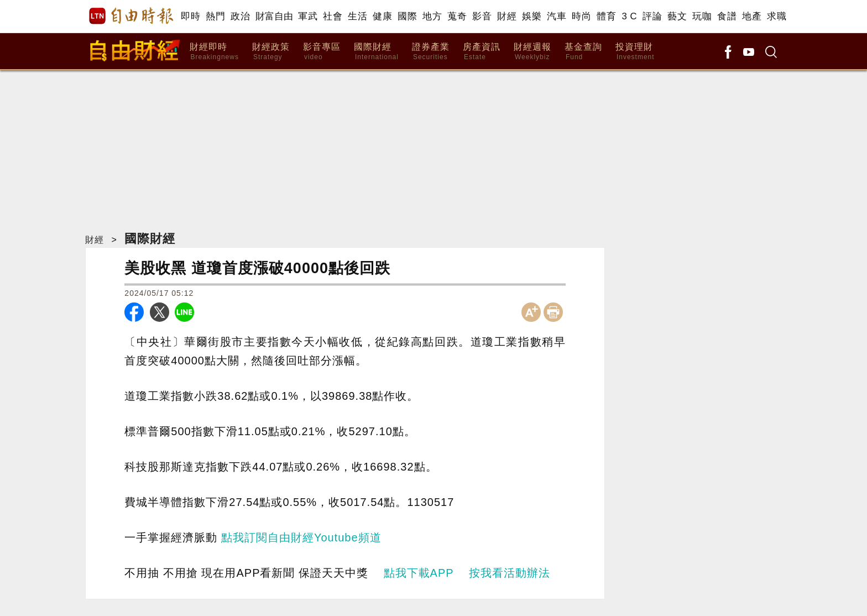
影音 (482, 16)
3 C (629, 16)
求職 (777, 16)
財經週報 (532, 52)
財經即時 (214, 52)
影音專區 (322, 52)
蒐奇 (457, 16)
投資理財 (635, 52)
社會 (333, 16)
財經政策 (271, 52)
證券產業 (431, 52)
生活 (357, 16)
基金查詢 (583, 52)
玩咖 (702, 16)
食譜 (727, 16)
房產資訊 (482, 52)
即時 (190, 16)
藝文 (677, 16)
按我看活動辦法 (510, 573)
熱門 (215, 16)
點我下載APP (419, 573)
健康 (382, 16)
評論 (652, 16)
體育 (606, 16)
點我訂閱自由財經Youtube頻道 (301, 537)
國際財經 (376, 52)
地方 (432, 16)
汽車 (557, 16)
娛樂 (532, 16)
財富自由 (274, 16)
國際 (407, 16)
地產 (752, 16)
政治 (240, 16)
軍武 (308, 16)
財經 (507, 16)
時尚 (581, 16)
